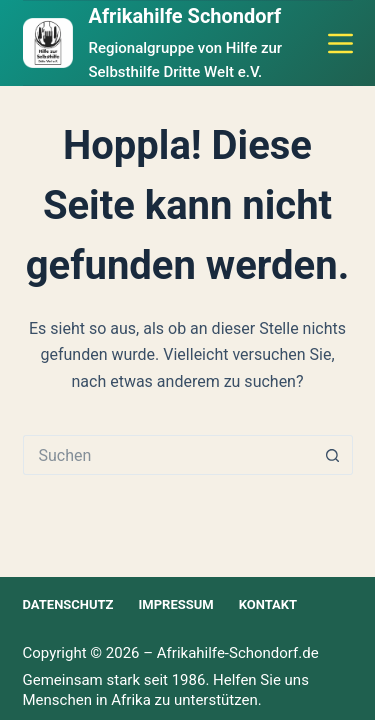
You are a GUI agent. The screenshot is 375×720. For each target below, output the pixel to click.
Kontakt (268, 604)
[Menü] (340, 43)
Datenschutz (68, 604)
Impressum (176, 604)
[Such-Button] (333, 455)
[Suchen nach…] (168, 455)
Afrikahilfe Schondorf (185, 16)
